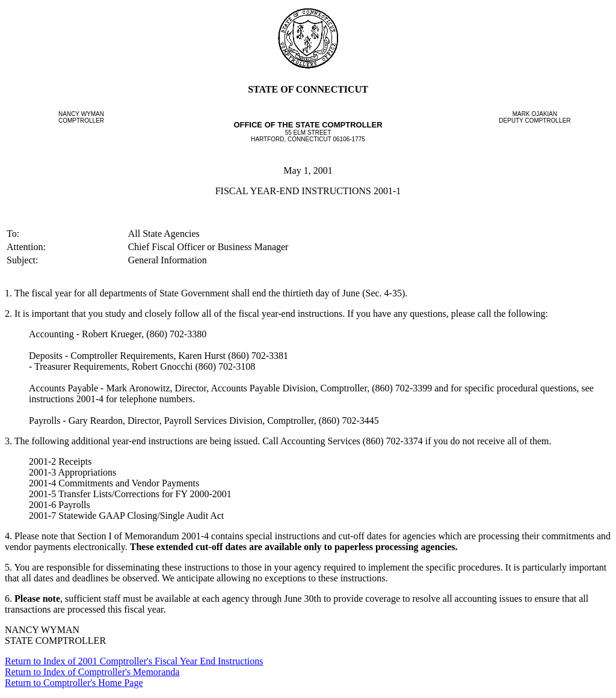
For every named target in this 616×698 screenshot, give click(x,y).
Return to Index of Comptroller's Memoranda (92, 672)
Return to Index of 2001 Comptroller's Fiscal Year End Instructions (134, 661)
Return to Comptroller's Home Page (74, 683)
